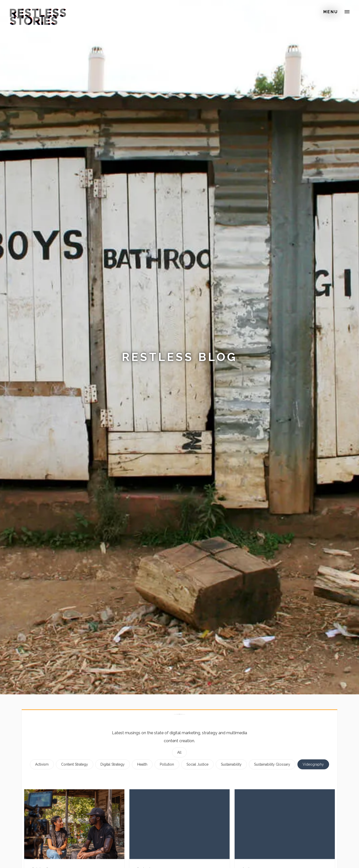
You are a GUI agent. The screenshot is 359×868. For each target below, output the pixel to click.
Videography (313, 764)
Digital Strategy (113, 764)
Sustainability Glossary (272, 764)
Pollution (167, 764)
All (179, 752)
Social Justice (197, 764)
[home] (38, 11)
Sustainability (231, 764)
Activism (42, 764)
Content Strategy (75, 764)
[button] (347, 12)
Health (142, 764)
